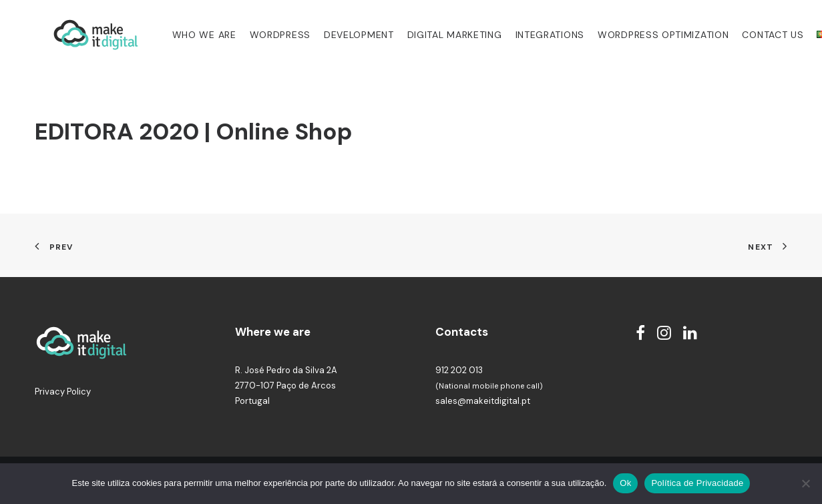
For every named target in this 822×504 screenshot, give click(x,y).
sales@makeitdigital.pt (483, 401)
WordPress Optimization (646, 35)
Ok (625, 483)
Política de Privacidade (697, 483)
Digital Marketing (437, 35)
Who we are (187, 35)
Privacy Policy (63, 392)
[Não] (805, 483)
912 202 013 (459, 370)
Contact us (755, 35)
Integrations (533, 35)
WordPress (263, 35)
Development (342, 35)
